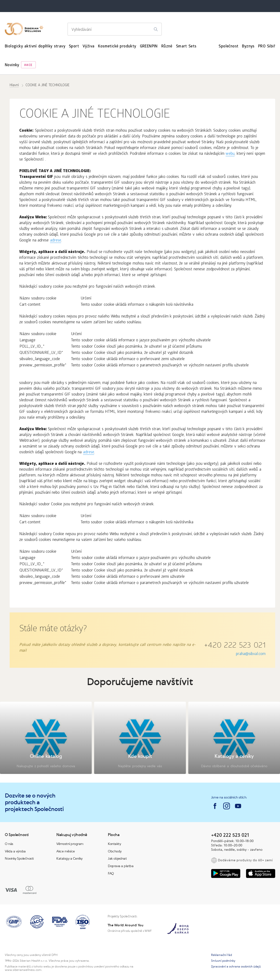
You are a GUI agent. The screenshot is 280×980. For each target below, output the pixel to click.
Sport (74, 47)
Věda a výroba (15, 851)
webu (230, 154)
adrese (56, 241)
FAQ (111, 873)
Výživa (88, 47)
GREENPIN (149, 47)
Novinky (12, 65)
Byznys (248, 47)
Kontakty (114, 844)
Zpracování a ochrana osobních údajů (236, 967)
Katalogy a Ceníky (69, 858)
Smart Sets (186, 47)
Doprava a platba (121, 866)
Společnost (228, 47)
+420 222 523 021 (235, 646)
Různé (167, 47)
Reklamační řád (221, 955)
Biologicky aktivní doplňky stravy (35, 47)
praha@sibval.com (251, 654)
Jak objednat (117, 858)
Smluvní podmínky (223, 961)
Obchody (115, 851)
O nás (9, 844)
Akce (28, 65)
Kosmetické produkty (117, 47)
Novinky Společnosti (19, 858)
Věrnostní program (70, 844)
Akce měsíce (66, 851)
